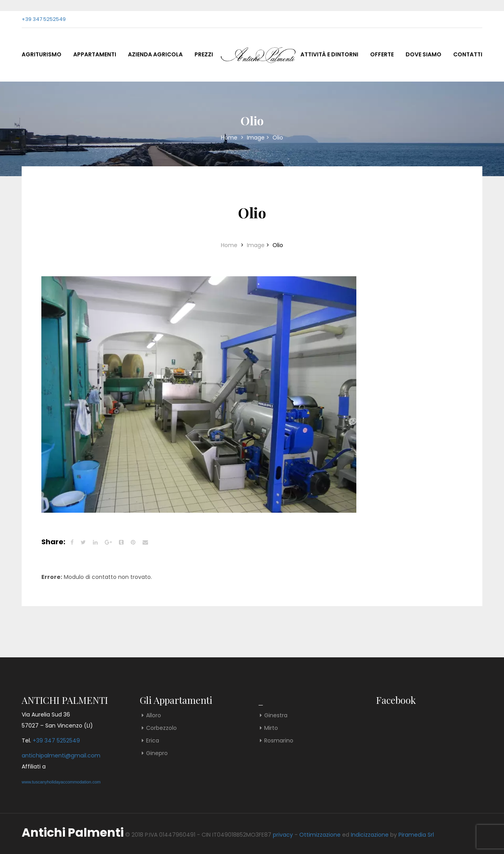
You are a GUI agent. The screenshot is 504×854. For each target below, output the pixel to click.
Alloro (154, 715)
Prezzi (204, 54)
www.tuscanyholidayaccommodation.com (61, 782)
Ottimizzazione (320, 835)
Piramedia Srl (416, 835)
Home (230, 138)
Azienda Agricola (155, 54)
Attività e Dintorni (329, 54)
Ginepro (157, 753)
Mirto (271, 728)
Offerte (382, 54)
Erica (153, 741)
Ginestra (276, 715)
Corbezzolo (161, 728)
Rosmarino (279, 741)
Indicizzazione (370, 835)
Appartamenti (95, 54)
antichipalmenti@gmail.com (61, 755)
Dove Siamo (423, 54)
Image (256, 138)
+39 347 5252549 (44, 19)
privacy (283, 835)
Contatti (468, 54)
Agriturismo (42, 54)
